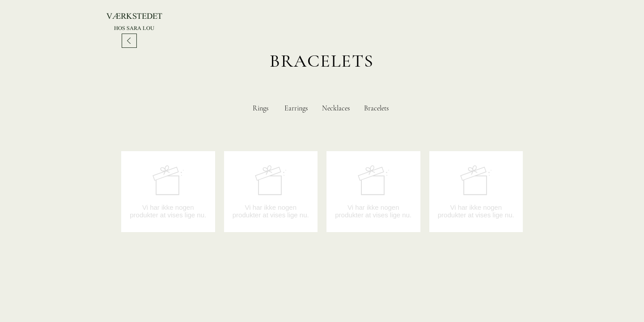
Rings (261, 108)
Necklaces (336, 108)
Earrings (296, 108)
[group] (322, 192)
